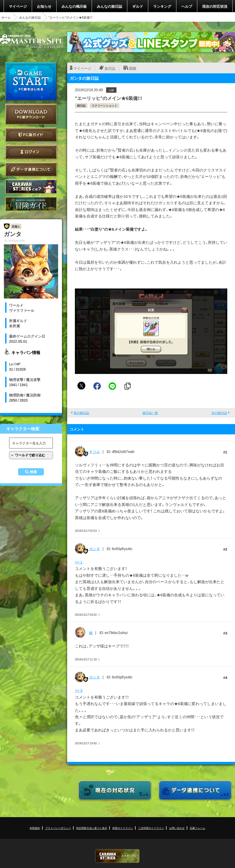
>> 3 (79, 690)
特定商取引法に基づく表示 (92, 828)
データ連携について (31, 169)
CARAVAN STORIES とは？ (31, 187)
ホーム (6, 17)
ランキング (162, 6)
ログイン (31, 152)
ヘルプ (187, 6)
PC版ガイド (31, 135)
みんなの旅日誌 (109, 6)
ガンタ (95, 549)
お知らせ (44, 6)
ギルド (138, 6)
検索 (33, 472)
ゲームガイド (31, 204)
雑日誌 (81, 105)
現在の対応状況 (215, 6)
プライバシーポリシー (58, 828)
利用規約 (35, 828)
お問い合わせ (177, 828)
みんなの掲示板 (74, 6)
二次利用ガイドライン (151, 828)
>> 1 (79, 562)
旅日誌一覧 (150, 413)
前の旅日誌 (81, 413)
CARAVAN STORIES (118, 856)
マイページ (18, 6)
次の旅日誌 (219, 413)
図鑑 (133, 68)
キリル (95, 451)
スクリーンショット (104, 105)
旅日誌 (110, 68)
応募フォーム (198, 828)
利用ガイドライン (123, 828)
